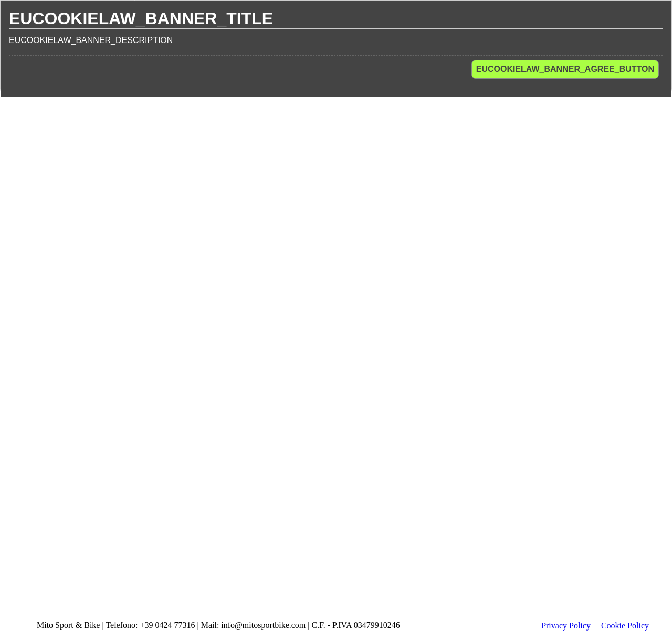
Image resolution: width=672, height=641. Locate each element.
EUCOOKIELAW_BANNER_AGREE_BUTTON (565, 69)
